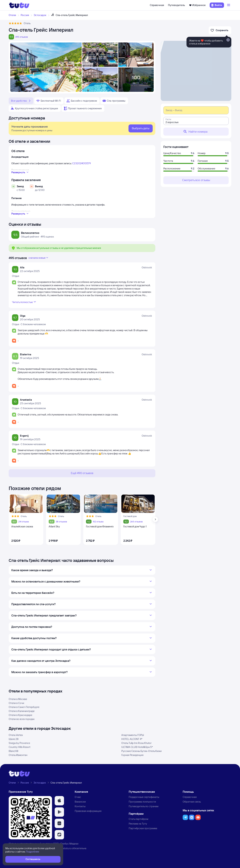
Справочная (157, 5)
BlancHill (13, 751)
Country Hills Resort (19, 747)
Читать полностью (24, 302)
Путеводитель (176, 5)
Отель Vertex (16, 735)
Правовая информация (88, 811)
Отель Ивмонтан (18, 755)
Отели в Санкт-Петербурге (24, 707)
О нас (78, 797)
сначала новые (39, 258)
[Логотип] (19, 5)
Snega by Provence (19, 743)
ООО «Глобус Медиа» (66, 844)
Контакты (80, 806)
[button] (59, 801)
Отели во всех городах (22, 719)
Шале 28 (14, 739)
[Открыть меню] (229, 5)
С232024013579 (81, 163)
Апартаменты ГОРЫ (133, 735)
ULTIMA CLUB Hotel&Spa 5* (137, 747)
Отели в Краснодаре (20, 715)
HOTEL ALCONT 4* (132, 739)
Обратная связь (192, 802)
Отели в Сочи (16, 703)
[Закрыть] (228, 40)
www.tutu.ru (65, 848)
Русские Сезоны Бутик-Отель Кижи (141, 751)
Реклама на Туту (138, 824)
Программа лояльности (142, 802)
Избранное (197, 5)
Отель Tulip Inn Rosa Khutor (136, 743)
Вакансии (80, 802)
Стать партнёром (138, 819)
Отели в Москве (18, 699)
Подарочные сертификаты (144, 797)
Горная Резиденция (132, 755)
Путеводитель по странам (143, 806)
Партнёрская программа (143, 828)
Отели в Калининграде (22, 711)
